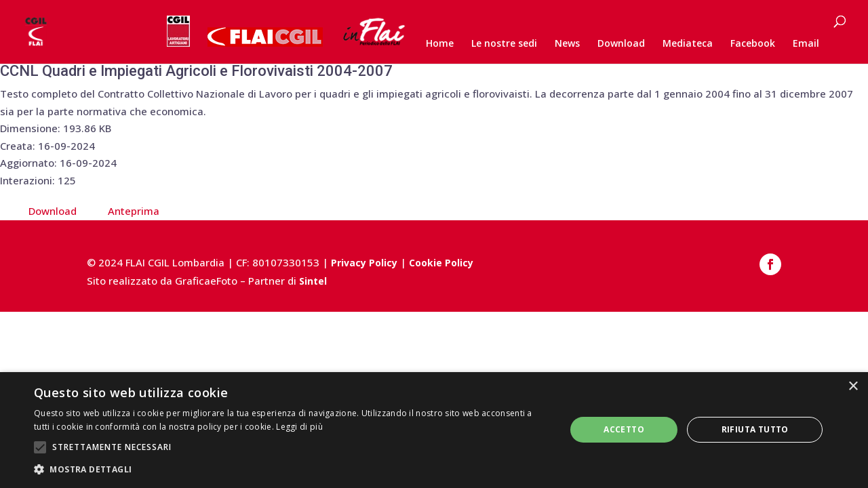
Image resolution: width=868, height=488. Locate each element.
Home (440, 44)
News (567, 44)
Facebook (753, 44)
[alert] (434, 430)
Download (621, 44)
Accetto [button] (624, 429)
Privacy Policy (364, 263)
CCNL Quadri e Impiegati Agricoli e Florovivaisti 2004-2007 (196, 71)
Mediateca (688, 44)
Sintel (313, 281)
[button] (292, 470)
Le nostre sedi (504, 44)
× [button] (853, 387)
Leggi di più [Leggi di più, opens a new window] (299, 427)
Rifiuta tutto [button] (755, 429)
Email (806, 44)
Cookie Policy (441, 263)
